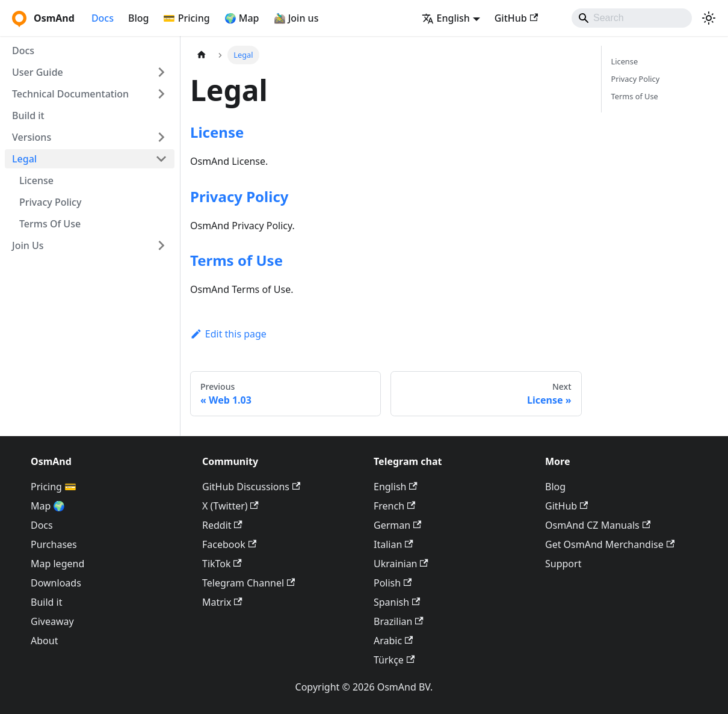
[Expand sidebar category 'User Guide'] (161, 72)
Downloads (56, 583)
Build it (28, 115)
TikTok (222, 564)
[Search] (632, 18)
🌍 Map (242, 18)
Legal (24, 159)
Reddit (222, 525)
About (44, 641)
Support (563, 564)
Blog (138, 18)
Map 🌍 (48, 506)
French (394, 506)
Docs (103, 18)
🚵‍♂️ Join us (296, 18)
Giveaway (52, 621)
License (36, 180)
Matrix (222, 602)
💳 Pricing (186, 18)
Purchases (54, 544)
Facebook (229, 544)
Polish (393, 583)
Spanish (397, 602)
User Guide (38, 72)
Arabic (393, 641)
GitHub (516, 18)
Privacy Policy (50, 202)
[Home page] (202, 55)
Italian (393, 544)
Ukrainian (401, 564)
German (397, 525)
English (396, 487)
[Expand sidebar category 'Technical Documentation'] (161, 94)
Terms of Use (236, 260)
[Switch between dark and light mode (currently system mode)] (709, 18)
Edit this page (228, 334)
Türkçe (394, 660)
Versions (32, 137)
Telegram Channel (248, 583)
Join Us (28, 245)
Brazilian (399, 621)
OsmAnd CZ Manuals (598, 525)
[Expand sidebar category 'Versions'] (161, 137)
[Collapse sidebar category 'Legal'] (161, 159)
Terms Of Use (50, 224)
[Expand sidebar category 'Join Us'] (161, 245)
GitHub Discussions (251, 487)
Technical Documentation (70, 94)
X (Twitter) (230, 506)
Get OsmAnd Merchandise (610, 544)
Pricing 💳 (54, 487)
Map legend (57, 564)
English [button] (446, 18)
